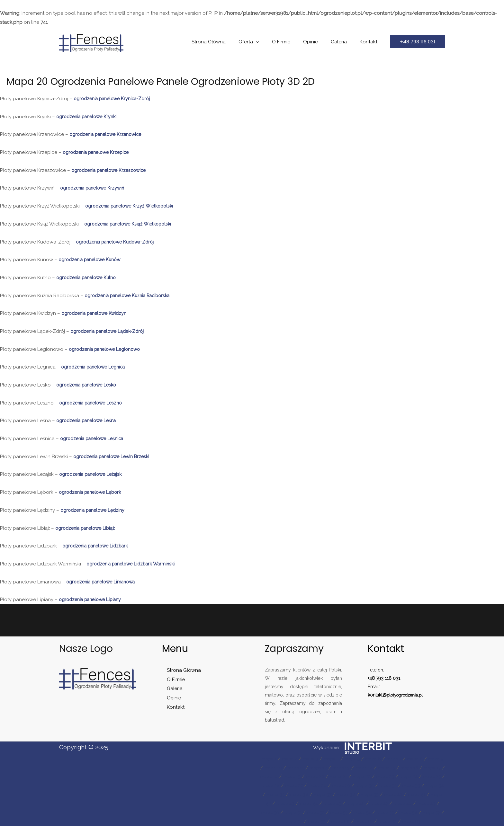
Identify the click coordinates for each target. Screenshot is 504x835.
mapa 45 (427, 804)
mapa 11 (318, 768)
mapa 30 (427, 786)
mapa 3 (316, 759)
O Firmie (292, 42)
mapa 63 (391, 831)
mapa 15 (416, 768)
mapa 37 (401, 795)
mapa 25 (299, 786)
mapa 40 (300, 804)
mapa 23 (430, 777)
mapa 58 (401, 822)
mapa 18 (305, 777)
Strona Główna (226, 42)
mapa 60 (314, 831)
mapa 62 (365, 831)
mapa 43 (376, 804)
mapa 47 (300, 813)
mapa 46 (274, 813)
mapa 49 (352, 813)
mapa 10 (294, 768)
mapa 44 (401, 804)
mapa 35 (350, 795)
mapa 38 (426, 795)
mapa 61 (340, 831)
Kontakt (370, 42)
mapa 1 (271, 759)
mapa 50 (377, 813)
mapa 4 (338, 759)
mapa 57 (376, 822)
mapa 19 (330, 777)
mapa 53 (274, 822)
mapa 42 (350, 804)
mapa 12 (342, 768)
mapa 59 (426, 822)
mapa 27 (350, 786)
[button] (418, 42)
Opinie (319, 42)
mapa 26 (325, 786)
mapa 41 (325, 804)
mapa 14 (391, 768)
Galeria (344, 42)
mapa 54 (300, 822)
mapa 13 (367, 768)
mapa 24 (274, 786)
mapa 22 (405, 777)
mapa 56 (350, 822)
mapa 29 (401, 786)
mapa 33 (299, 795)
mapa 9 (270, 768)
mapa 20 (355, 777)
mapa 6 (384, 759)
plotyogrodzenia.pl (407, 695)
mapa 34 (325, 795)
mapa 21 (380, 777)
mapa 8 (429, 759)
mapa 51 (402, 813)
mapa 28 (375, 786)
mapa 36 (375, 795)
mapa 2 (293, 759)
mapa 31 (275, 795)
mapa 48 (326, 813)
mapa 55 (325, 822)
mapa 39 (274, 804)
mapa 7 (407, 759)
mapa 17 (281, 777)
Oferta (260, 42)
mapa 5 (361, 759)
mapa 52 (427, 813)
